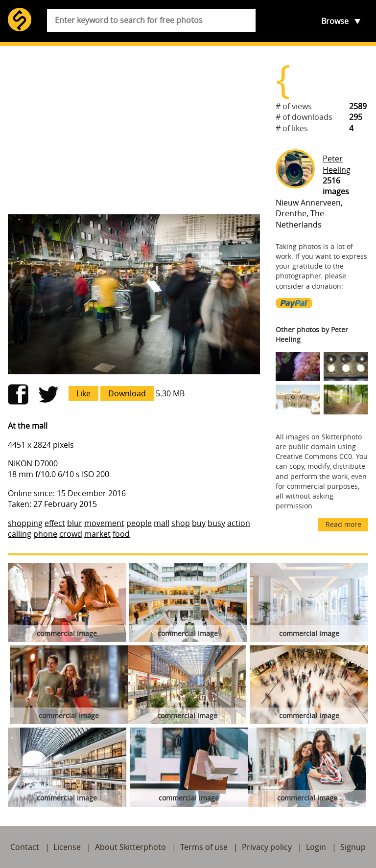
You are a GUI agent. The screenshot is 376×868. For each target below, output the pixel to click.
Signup (353, 847)
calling (20, 534)
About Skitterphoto (130, 847)
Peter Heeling (337, 164)
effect (55, 523)
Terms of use (204, 847)
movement (104, 523)
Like (83, 393)
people (139, 523)
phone (45, 534)
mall (162, 523)
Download (127, 393)
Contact (25, 847)
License (67, 847)
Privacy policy (267, 847)
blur (75, 523)
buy (199, 523)
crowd (71, 534)
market (97, 534)
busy (216, 523)
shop (181, 523)
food (121, 534)
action (239, 523)
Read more (343, 524)
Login (316, 847)
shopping (25, 523)
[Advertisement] (134, 130)
